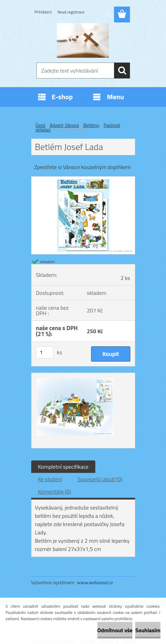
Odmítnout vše (115, 630)
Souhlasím (148, 630)
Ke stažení (50, 479)
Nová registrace (71, 12)
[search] (122, 71)
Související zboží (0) (100, 479)
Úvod (41, 125)
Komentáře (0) (55, 492)
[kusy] (45, 352)
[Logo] (83, 40)
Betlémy (91, 125)
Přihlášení (43, 12)
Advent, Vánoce (64, 125)
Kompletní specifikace (63, 467)
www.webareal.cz (95, 582)
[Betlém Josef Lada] (83, 179)
